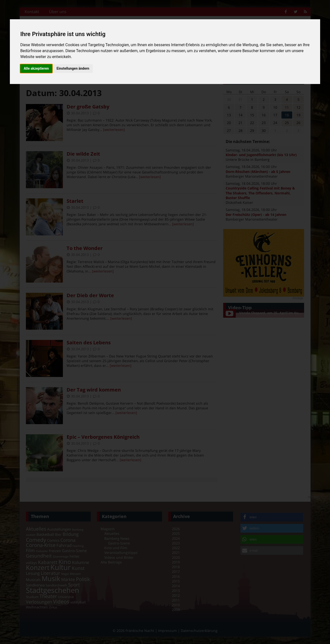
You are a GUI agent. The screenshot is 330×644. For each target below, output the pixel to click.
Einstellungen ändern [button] (73, 68)
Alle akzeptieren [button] (36, 68)
